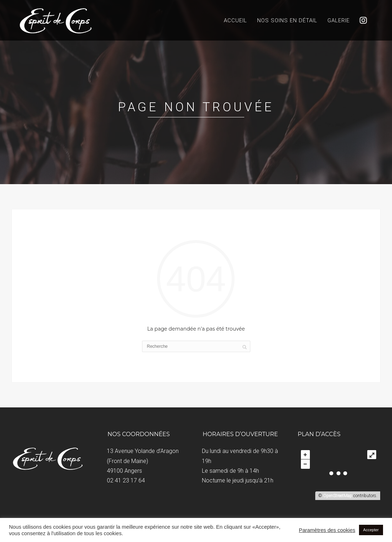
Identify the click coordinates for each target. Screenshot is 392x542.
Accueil (235, 20)
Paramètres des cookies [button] (327, 530)
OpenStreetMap (338, 496)
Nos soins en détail (287, 20)
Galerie (339, 20)
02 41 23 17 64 (126, 480)
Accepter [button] (371, 530)
